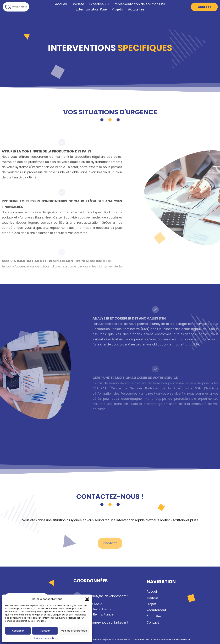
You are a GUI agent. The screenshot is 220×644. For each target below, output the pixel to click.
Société (78, 4)
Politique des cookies (45, 638)
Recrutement (156, 610)
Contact (153, 623)
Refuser (45, 631)
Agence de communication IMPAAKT (171, 640)
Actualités (136, 9)
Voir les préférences (74, 631)
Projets (117, 9)
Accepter (18, 631)
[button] (87, 599)
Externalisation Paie (91, 9)
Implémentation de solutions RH (139, 4)
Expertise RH (99, 4)
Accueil (61, 4)
